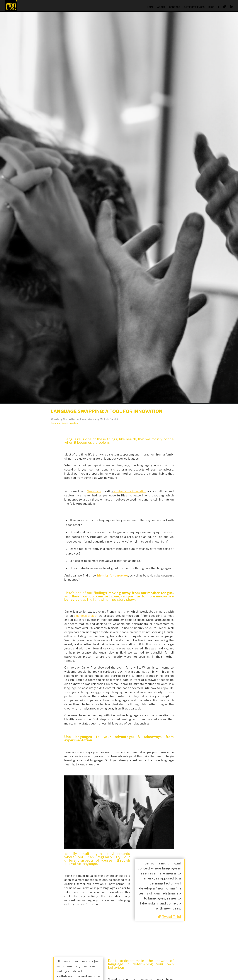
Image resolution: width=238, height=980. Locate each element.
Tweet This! (169, 917)
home (150, 7)
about (161, 7)
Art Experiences (194, 7)
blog (211, 7)
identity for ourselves (113, 576)
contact (175, 7)
